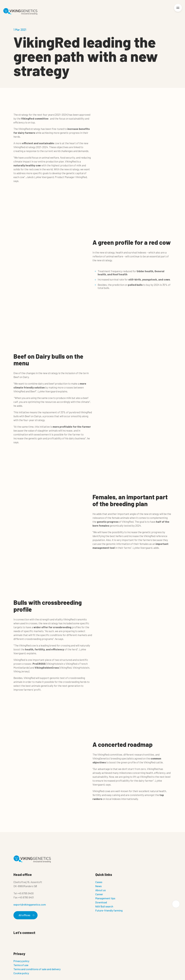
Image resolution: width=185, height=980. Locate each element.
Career (99, 894)
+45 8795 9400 (26, 893)
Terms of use (21, 965)
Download (101, 902)
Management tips (105, 898)
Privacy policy (21, 961)
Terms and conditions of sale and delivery (37, 969)
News (98, 886)
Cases (99, 882)
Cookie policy (21, 973)
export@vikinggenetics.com (30, 904)
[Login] (167, 11)
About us (100, 890)
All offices (26, 915)
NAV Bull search (104, 906)
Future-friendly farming (109, 910)
